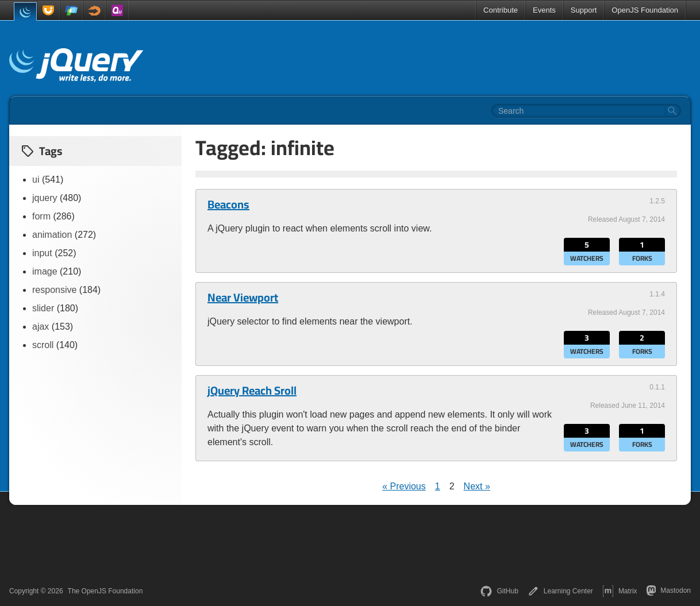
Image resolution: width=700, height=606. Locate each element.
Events (544, 10)
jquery (45, 198)
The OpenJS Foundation (105, 591)
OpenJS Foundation (645, 10)
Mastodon (669, 590)
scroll (43, 345)
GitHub (499, 591)
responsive (54, 290)
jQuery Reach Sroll (252, 391)
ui (36, 180)
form (41, 216)
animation (52, 235)
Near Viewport (243, 298)
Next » (477, 486)
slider (43, 308)
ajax (41, 327)
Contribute (501, 10)
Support (584, 10)
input (42, 253)
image (45, 271)
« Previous (404, 486)
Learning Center (560, 591)
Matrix (620, 591)
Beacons (228, 204)
